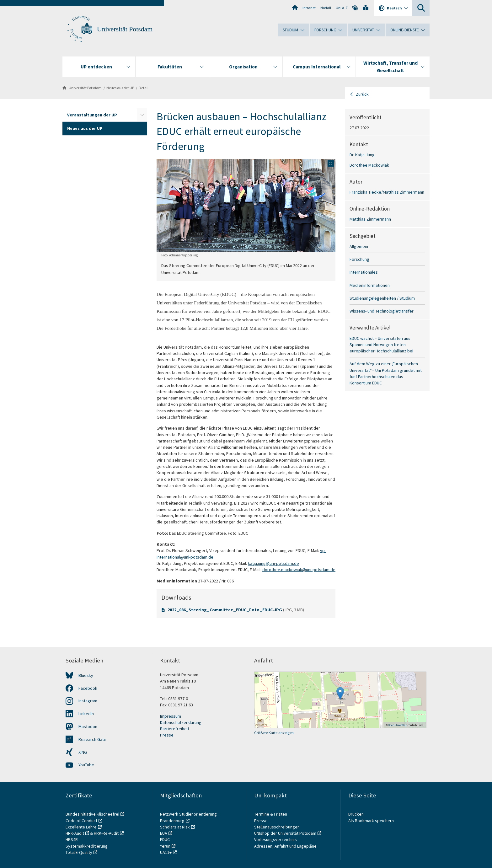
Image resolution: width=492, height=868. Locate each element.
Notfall (326, 8)
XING (83, 752)
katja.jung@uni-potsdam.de (273, 563)
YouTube (86, 765)
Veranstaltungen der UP (92, 115)
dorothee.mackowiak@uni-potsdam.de (299, 570)
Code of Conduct (81, 821)
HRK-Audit (75, 833)
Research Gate (92, 739)
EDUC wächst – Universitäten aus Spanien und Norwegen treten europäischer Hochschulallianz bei (381, 345)
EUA (164, 833)
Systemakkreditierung (87, 846)
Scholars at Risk (175, 827)
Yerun (165, 846)
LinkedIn (86, 714)
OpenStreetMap (398, 725)
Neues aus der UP (120, 88)
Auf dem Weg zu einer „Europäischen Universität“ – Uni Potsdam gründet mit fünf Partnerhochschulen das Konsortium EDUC (386, 373)
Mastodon (88, 726)
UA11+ (166, 852)
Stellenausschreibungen (277, 827)
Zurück (362, 94)
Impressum (171, 716)
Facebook (88, 688)
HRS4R (72, 839)
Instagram (88, 701)
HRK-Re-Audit (106, 833)
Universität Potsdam (125, 29)
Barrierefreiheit (175, 729)
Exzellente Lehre (81, 827)
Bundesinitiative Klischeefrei (92, 814)
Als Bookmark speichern (371, 821)
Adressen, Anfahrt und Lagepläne (285, 846)
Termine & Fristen (271, 814)
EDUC (165, 839)
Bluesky (86, 675)
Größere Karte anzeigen (274, 733)
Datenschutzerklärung (181, 722)
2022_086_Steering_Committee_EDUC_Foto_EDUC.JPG (225, 610)
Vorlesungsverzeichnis (276, 839)
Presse (167, 735)
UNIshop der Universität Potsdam (285, 833)
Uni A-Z (342, 8)
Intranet (309, 8)
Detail (144, 88)
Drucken (356, 814)
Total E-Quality (79, 852)
